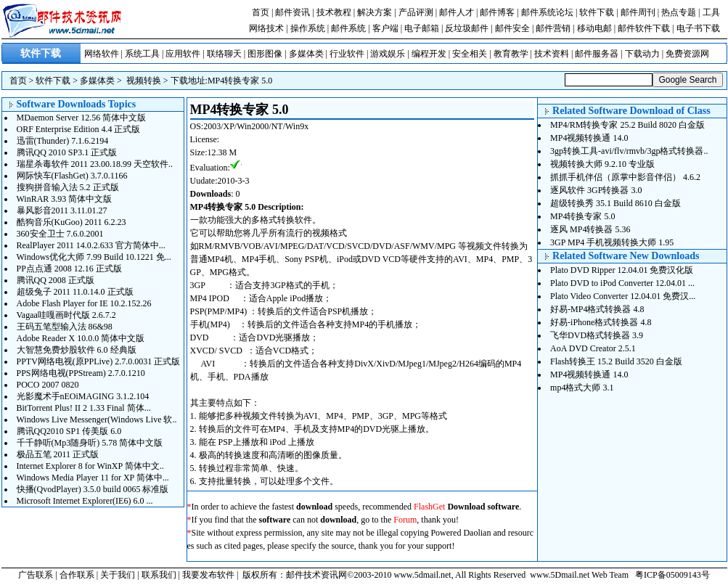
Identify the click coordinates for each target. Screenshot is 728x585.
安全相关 (470, 54)
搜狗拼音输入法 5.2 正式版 (68, 187)
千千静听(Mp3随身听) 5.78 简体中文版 (90, 443)
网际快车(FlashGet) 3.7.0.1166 (72, 176)
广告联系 (36, 575)
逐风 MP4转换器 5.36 (590, 229)
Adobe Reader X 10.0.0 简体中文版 (81, 338)
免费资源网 (687, 54)
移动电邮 (594, 28)
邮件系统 (348, 28)
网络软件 (102, 54)
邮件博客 (497, 12)
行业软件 (347, 54)
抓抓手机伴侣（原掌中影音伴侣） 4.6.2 (625, 177)
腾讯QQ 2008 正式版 (56, 280)
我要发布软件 (208, 575)
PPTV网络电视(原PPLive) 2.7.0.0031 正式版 (99, 361)
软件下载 (597, 12)
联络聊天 (224, 54)
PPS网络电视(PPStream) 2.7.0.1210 (81, 373)
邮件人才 (457, 12)
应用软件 (183, 54)
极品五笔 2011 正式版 (58, 454)
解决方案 (375, 12)
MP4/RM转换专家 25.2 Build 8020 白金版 (627, 125)
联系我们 (159, 575)
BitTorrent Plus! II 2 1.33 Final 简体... (84, 408)
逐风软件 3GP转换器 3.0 (596, 190)
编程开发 (429, 54)
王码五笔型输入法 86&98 (65, 327)
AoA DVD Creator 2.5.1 (593, 348)
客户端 (385, 28)
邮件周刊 (638, 12)
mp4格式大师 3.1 (582, 388)
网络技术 (266, 28)
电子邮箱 (422, 28)
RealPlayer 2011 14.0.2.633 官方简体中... (91, 245)
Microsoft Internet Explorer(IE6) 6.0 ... (85, 501)
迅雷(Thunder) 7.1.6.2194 (63, 141)
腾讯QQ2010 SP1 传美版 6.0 (69, 431)
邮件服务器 (597, 54)
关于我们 (118, 575)
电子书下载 (698, 28)
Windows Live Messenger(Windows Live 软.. (97, 420)
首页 (261, 12)
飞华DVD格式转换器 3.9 (597, 335)
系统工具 (142, 54)
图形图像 (265, 54)
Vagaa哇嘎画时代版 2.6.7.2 (66, 315)
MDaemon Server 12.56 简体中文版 (82, 118)
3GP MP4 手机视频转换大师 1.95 (612, 242)
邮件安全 (512, 28)
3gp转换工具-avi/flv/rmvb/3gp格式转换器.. (629, 151)
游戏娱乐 (388, 54)
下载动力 (642, 54)
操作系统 (308, 28)
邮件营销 (553, 28)
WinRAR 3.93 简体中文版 (65, 199)
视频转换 (144, 81)
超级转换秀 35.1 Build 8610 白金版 (615, 203)
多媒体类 (306, 54)
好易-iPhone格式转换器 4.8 (601, 322)
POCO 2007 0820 (48, 385)
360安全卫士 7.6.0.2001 (60, 234)
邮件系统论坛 (547, 12)
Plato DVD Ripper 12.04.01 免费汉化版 (622, 270)
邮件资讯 (293, 12)
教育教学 (511, 54)
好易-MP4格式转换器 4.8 (597, 309)
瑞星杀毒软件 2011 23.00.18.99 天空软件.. (95, 164)
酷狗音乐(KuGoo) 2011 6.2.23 (71, 222)
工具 (711, 12)
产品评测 (416, 12)
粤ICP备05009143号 (672, 575)
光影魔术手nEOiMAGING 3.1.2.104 (83, 396)
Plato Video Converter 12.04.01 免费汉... (623, 296)
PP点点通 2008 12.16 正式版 (69, 269)
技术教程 (334, 12)
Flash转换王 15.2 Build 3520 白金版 (616, 361)
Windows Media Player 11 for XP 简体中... (93, 478)
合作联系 (77, 575)
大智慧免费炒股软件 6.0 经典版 (77, 350)
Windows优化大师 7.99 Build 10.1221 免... (94, 257)
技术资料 (552, 54)
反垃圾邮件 (467, 28)
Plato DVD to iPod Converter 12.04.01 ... (622, 283)
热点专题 (679, 12)
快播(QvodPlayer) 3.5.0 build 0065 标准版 (93, 489)
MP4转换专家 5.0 (240, 81)
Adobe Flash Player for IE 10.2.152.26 (84, 303)
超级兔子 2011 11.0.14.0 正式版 (75, 292)
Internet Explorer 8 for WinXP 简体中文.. (90, 466)
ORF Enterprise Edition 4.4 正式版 (79, 129)
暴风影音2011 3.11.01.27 (62, 210)
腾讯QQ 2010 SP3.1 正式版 (67, 152)
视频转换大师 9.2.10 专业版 (602, 164)
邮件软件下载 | (647, 28)
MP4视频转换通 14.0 (589, 138)
